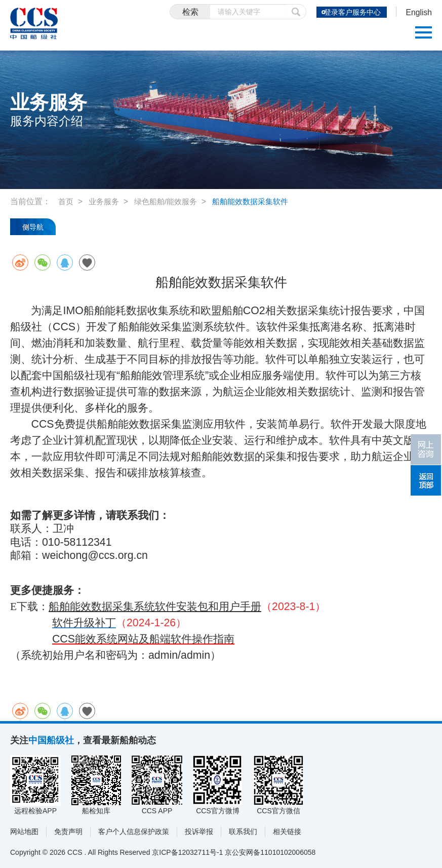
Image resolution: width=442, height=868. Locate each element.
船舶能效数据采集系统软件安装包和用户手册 (155, 607)
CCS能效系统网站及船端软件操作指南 (143, 639)
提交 (287, 12)
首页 (66, 201)
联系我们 (243, 832)
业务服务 (106, 201)
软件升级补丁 (84, 623)
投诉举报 (199, 832)
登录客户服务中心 (347, 12)
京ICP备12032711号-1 (187, 852)
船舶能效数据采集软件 (260, 201)
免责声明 (68, 832)
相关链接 (287, 832)
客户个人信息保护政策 (134, 832)
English (417, 13)
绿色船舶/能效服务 (171, 201)
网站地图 (24, 832)
